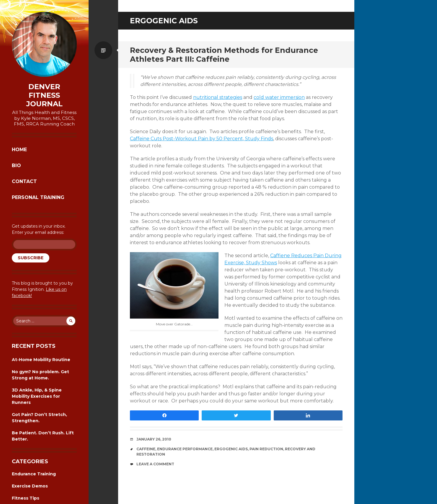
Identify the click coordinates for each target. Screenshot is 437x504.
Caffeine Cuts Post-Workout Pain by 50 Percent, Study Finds (202, 139)
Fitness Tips (26, 498)
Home (19, 150)
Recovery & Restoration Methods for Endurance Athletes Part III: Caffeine (224, 55)
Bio (16, 165)
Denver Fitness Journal (44, 95)
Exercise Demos (30, 486)
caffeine (146, 449)
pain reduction (266, 449)
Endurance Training (34, 474)
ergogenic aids (231, 449)
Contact (24, 181)
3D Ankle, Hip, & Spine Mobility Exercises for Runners (37, 396)
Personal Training (38, 197)
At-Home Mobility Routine (41, 360)
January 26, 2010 (154, 439)
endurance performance (185, 449)
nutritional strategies (218, 97)
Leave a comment (155, 464)
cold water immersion (279, 97)
